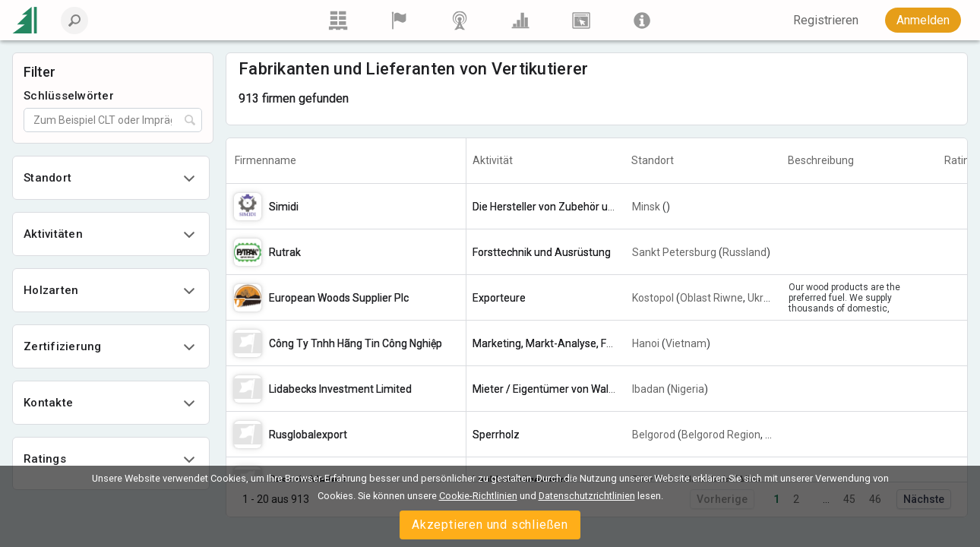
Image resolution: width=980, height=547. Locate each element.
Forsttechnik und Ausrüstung (542, 252)
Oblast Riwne (711, 298)
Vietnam (686, 343)
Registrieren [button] (826, 20)
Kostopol (653, 298)
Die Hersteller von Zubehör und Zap (557, 207)
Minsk (646, 207)
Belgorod (654, 435)
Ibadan (648, 389)
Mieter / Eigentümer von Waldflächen (561, 389)
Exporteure (499, 298)
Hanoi (646, 343)
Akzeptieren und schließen (490, 525)
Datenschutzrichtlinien (587, 496)
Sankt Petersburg (674, 252)
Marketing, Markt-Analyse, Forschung (562, 343)
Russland (744, 252)
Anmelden (923, 20)
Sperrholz (496, 435)
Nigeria (688, 389)
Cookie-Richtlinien (478, 496)
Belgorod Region (721, 435)
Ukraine (766, 298)
